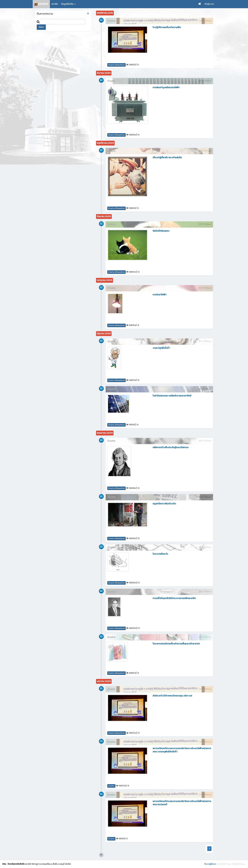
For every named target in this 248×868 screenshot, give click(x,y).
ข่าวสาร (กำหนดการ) (116, 65)
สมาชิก (55, 4)
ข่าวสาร (111, 786)
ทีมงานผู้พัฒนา (210, 864)
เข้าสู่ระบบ (209, 4)
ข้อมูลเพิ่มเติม (68, 4)
